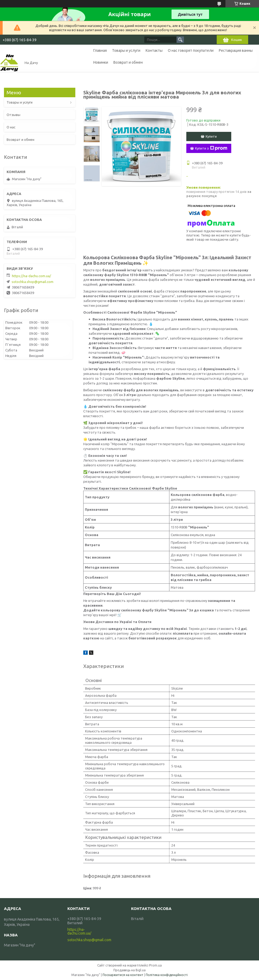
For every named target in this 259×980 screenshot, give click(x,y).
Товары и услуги (126, 50)
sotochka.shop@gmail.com (33, 282)
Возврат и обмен (128, 62)
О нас (11, 127)
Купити (211, 136)
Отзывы (13, 115)
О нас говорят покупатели (191, 50)
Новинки (101, 62)
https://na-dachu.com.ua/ (31, 276)
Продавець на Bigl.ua (129, 970)
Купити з (211, 148)
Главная (100, 50)
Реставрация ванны (236, 50)
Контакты (154, 50)
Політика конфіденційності (167, 975)
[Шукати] (180, 40)
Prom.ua (155, 965)
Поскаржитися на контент (123, 975)
